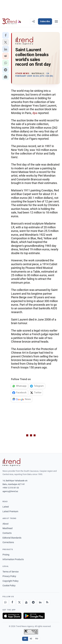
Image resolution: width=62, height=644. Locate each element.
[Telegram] (33, 602)
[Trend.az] (12, 21)
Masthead (8, 528)
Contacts (7, 533)
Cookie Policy (9, 586)
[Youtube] (26, 602)
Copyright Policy (11, 581)
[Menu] (56, 21)
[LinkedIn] (40, 602)
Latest (6, 507)
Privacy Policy (9, 576)
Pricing (6, 555)
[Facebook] (12, 602)
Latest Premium (10, 511)
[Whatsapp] (5, 602)
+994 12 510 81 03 (11, 488)
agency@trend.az (10, 491)
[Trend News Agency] (11, 462)
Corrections (8, 542)
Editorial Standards (12, 538)
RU (37, 639)
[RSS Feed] (47, 602)
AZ (31, 639)
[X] (19, 602)
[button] (6, 35)
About (6, 524)
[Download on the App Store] (12, 616)
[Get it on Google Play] (34, 616)
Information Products (13, 559)
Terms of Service (11, 572)
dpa (35, 113)
